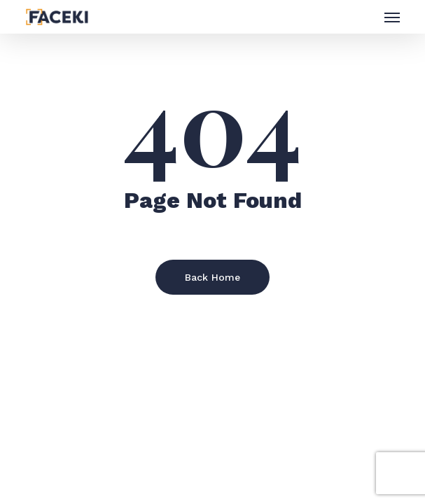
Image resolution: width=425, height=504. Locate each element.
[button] (392, 17)
